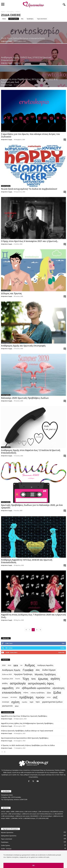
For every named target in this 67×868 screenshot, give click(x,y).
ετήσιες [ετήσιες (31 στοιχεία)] (26, 693)
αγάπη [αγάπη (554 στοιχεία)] (55, 679)
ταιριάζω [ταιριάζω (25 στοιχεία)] (25, 702)
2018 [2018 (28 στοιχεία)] (4, 665)
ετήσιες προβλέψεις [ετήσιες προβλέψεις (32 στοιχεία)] (38, 693)
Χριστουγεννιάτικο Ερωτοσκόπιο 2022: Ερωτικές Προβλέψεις (25, 738)
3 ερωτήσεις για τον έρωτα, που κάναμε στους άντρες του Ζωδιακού (30, 135)
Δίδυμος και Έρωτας (11, 293)
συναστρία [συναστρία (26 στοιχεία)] (5, 702)
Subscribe (61, 652)
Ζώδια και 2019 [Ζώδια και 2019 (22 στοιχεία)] (7, 674)
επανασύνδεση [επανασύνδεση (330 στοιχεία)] (12, 693)
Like (63, 643)
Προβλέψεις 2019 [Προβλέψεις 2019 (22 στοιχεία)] (7, 679)
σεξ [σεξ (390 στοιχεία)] (55, 697)
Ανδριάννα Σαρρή (7, 41)
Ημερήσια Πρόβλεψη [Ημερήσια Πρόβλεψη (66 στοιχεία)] (23, 674)
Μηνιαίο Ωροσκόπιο (7, 832)
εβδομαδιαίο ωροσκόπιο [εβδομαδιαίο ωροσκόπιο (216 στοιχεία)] (36, 688)
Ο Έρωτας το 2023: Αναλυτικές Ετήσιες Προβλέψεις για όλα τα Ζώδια (28, 745)
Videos (4, 19)
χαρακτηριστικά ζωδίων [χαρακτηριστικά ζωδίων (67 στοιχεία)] (52, 702)
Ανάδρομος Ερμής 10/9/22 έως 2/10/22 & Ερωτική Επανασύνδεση (26, 59)
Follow (62, 648)
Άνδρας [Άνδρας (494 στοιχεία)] (30, 665)
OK (34, 865)
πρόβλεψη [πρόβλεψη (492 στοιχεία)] (26, 697)
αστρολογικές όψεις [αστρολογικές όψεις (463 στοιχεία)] (41, 683)
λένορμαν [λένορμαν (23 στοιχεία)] (5, 697)
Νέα (22, 19)
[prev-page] (2, 752)
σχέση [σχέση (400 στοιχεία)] (15, 702)
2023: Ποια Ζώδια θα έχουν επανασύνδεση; (23, 38)
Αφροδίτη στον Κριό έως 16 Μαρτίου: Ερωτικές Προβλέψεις (24, 716)
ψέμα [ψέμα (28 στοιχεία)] (17, 706)
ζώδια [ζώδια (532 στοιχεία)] (57, 693)
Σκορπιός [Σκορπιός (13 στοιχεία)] (18, 679)
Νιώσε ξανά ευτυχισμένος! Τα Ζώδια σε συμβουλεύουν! (29, 189)
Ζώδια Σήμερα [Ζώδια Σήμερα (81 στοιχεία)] (49, 670)
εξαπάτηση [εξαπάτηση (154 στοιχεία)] (59, 688)
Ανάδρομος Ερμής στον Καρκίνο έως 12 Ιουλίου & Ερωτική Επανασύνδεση (31, 452)
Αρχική (3, 12)
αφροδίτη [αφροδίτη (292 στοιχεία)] (8, 688)
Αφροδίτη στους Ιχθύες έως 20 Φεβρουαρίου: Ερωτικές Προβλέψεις (27, 723)
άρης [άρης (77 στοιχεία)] (34, 679)
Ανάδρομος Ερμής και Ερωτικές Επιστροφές (23, 346)
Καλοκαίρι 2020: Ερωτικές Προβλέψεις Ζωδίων (25, 398)
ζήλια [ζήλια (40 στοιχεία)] (49, 693)
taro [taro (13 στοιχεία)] (21, 665)
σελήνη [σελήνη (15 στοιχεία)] (49, 697)
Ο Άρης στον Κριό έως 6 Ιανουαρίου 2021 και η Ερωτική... (30, 241)
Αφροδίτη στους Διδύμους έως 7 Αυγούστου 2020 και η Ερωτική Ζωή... (33, 616)
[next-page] (5, 752)
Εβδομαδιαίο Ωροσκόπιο (9, 836)
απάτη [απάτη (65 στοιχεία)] (5, 683)
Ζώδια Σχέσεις (10, 12)
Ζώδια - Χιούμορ (6, 849)
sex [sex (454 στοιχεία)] (16, 665)
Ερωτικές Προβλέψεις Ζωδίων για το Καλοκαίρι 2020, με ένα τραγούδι (32, 506)
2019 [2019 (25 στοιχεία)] (9, 665)
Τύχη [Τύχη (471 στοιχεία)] (26, 679)
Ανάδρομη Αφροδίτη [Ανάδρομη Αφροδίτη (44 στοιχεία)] (45, 665)
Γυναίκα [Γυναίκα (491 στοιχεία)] (28, 670)
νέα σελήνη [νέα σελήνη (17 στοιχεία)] (14, 697)
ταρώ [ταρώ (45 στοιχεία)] (38, 702)
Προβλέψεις (30, 19)
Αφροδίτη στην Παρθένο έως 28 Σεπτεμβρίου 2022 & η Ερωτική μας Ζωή (29, 81)
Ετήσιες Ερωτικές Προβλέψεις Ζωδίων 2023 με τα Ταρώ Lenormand (27, 731)
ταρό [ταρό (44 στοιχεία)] (31, 702)
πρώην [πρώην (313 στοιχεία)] (40, 697)
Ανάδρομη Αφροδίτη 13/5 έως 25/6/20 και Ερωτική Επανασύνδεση (27, 561)
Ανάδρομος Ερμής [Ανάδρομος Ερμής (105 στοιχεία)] (11, 670)
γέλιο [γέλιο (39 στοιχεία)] (18, 688)
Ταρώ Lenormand (42, 19)
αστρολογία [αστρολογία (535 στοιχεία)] (18, 683)
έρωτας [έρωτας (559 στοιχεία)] (43, 679)
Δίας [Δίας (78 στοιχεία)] (38, 670)
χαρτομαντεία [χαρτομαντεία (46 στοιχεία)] (7, 706)
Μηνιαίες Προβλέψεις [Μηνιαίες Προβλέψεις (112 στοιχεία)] (45, 674)
